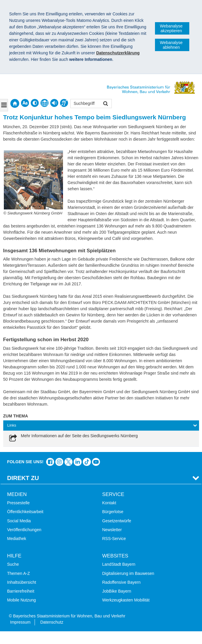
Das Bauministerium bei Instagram (59, 462)
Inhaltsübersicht (22, 582)
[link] (73, 439)
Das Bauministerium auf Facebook (50, 462)
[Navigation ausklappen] (4, 105)
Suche (13, 564)
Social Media (19, 521)
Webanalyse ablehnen (171, 45)
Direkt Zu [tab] (23, 478)
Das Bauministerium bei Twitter (68, 462)
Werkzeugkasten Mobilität (126, 600)
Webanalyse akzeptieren (171, 28)
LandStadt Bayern (119, 564)
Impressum (20, 622)
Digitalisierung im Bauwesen (128, 573)
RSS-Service (114, 539)
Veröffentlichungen (24, 530)
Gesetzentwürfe (117, 521)
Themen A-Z (18, 573)
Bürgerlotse (113, 512)
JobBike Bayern (117, 591)
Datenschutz (52, 622)
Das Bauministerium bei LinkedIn (78, 462)
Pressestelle (18, 503)
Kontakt (109, 503)
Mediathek (17, 539)
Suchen (105, 104)
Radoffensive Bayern (122, 582)
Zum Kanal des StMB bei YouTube (96, 462)
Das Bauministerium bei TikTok (87, 462)
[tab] (101, 426)
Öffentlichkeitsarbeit (25, 512)
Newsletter (112, 530)
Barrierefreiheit (21, 591)
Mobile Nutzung (21, 600)
